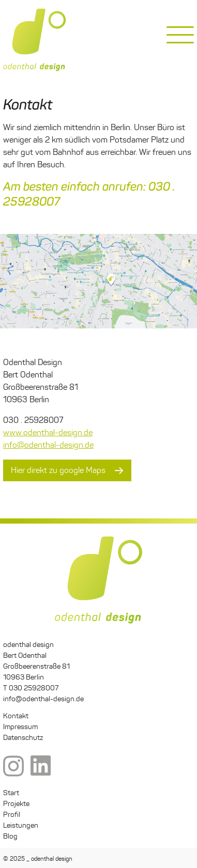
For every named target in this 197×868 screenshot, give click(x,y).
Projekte (16, 804)
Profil (12, 815)
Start (11, 793)
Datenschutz (23, 738)
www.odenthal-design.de (48, 432)
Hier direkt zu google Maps (58, 470)
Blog (10, 836)
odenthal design (35, 40)
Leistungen (21, 825)
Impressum (20, 727)
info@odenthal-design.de (48, 445)
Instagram (13, 767)
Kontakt (16, 716)
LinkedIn (41, 767)
